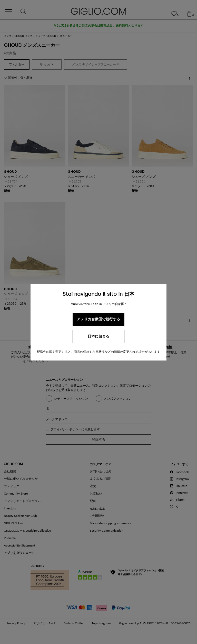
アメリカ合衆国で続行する (98, 319)
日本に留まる (98, 336)
